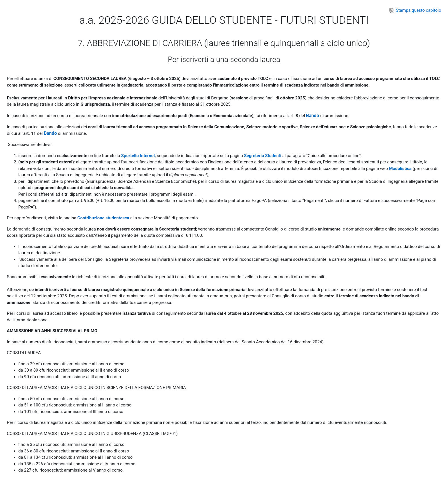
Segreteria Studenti (263, 156)
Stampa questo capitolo (415, 10)
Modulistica (400, 169)
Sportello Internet (138, 156)
